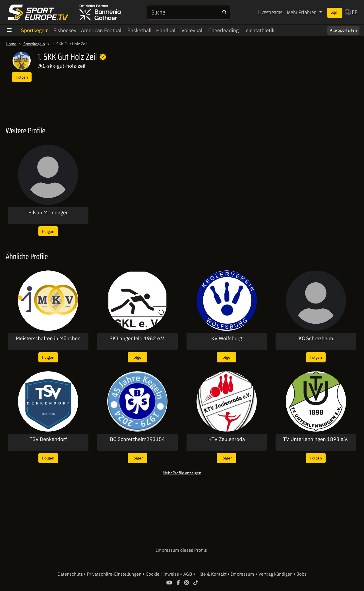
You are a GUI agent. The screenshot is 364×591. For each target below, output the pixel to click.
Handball (167, 30)
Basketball (139, 30)
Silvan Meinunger (48, 213)
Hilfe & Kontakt (212, 574)
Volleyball (193, 30)
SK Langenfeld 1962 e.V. (137, 338)
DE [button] (351, 12)
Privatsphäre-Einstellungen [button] (115, 574)
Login (335, 13)
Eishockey (65, 30)
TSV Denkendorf (48, 439)
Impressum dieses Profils (181, 550)
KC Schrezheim (316, 338)
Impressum (243, 574)
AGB (188, 574)
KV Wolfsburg (227, 338)
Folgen (22, 77)
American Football (102, 30)
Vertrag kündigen (276, 574)
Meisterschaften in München (48, 338)
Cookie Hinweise (163, 574)
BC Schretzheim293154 (137, 439)
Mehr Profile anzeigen (182, 473)
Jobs (302, 574)
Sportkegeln (35, 30)
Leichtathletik (259, 30)
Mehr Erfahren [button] (302, 12)
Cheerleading (224, 30)
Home (11, 44)
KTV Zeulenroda (227, 439)
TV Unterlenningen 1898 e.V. (316, 439)
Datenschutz (71, 574)
